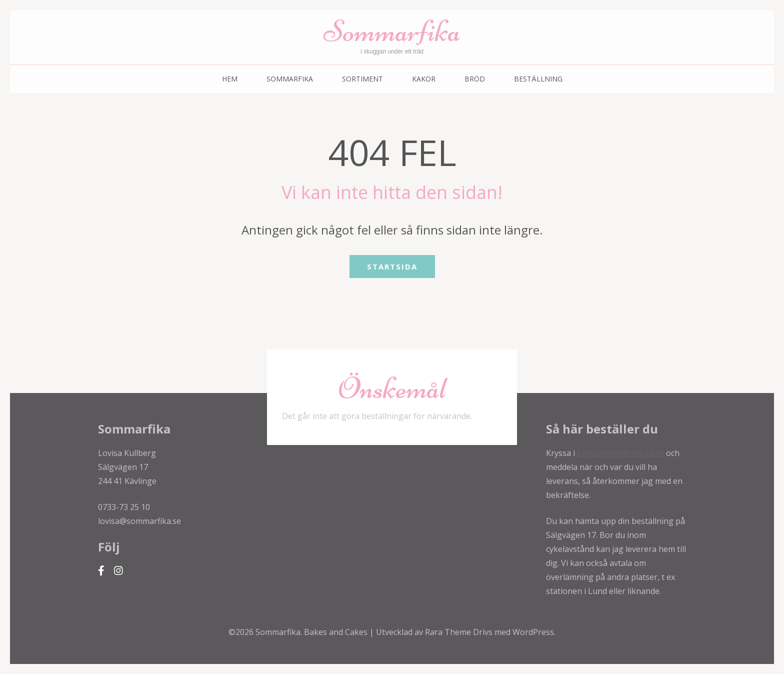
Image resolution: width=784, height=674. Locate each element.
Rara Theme (449, 632)
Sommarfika (392, 31)
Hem (230, 79)
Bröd (475, 79)
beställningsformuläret (620, 453)
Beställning (538, 79)
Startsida (392, 266)
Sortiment (362, 79)
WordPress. (534, 632)
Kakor (424, 79)
